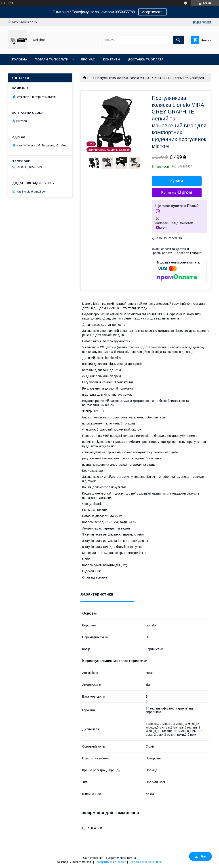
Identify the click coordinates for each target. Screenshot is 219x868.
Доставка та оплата (146, 59)
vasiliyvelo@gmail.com (32, 192)
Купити (177, 181)
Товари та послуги (52, 59)
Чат (200, 856)
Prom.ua (131, 858)
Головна (20, 59)
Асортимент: (153, 12)
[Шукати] (178, 40)
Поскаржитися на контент (111, 862)
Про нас (88, 59)
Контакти (111, 59)
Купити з (177, 193)
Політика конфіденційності (145, 862)
